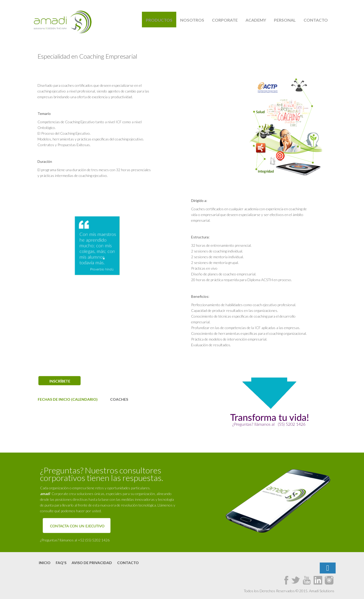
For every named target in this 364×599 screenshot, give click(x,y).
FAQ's (61, 563)
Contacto (128, 563)
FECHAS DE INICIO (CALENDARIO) (68, 399)
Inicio (45, 563)
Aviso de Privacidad (92, 563)
